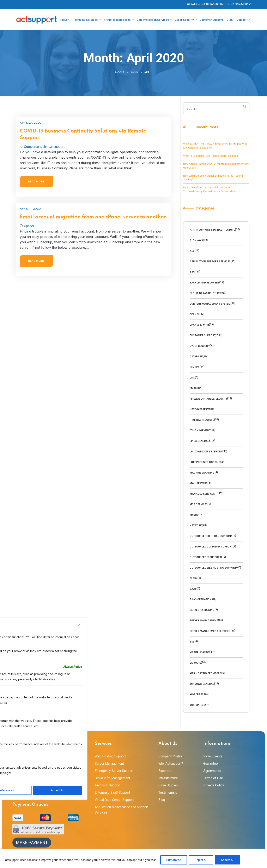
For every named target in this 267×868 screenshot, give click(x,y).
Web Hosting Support (110, 756)
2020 (134, 73)
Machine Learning (202, 473)
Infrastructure (168, 778)
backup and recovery (204, 283)
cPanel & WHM (199, 325)
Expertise (165, 771)
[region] (133, 859)
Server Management (204, 621)
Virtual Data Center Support (114, 800)
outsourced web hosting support (213, 568)
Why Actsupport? (171, 764)
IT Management (200, 430)
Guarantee (211, 764)
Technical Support (108, 785)
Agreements (212, 771)
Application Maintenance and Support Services (122, 810)
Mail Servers (199, 483)
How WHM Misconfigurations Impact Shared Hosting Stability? (213, 178)
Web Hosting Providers (205, 673)
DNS (192, 378)
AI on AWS (196, 240)
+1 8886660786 (212, 4)
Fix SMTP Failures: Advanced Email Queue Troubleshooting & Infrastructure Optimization (209, 189)
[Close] (79, 625)
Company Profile (170, 756)
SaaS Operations (201, 599)
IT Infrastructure (202, 420)
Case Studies (168, 785)
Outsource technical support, (45, 147)
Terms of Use (213, 778)
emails (194, 388)
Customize (174, 860)
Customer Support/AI (204, 335)
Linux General (199, 441)
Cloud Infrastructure (205, 293)
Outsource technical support (210, 536)
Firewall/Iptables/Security (208, 399)
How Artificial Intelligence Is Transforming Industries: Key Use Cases (216, 166)
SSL (192, 642)
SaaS (193, 589)
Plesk (194, 578)
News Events (213, 756)
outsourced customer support (211, 547)
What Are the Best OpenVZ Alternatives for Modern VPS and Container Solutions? (215, 146)
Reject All (201, 860)
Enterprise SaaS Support (112, 793)
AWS (193, 272)
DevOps (195, 367)
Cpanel (195, 314)
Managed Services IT (204, 494)
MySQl (194, 515)
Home (120, 73)
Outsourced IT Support (205, 557)
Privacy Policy (214, 785)
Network (196, 526)
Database (196, 357)
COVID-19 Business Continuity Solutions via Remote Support (83, 134)
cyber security (200, 346)
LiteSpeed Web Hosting (205, 462)
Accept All (228, 860)
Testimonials (168, 793)
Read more (36, 182)
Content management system (210, 304)
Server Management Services (210, 631)
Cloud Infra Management (112, 778)
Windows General (202, 684)
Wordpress (197, 694)
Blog (162, 800)
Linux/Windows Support (206, 452)
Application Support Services (210, 262)
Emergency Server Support (114, 771)
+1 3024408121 (241, 4)
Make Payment (32, 843)
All (192, 251)
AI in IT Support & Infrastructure (212, 230)
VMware (195, 663)
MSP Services (199, 504)
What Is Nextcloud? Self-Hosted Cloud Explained (211, 156)
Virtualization (200, 652)
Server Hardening (202, 610)
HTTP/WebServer (201, 409)
